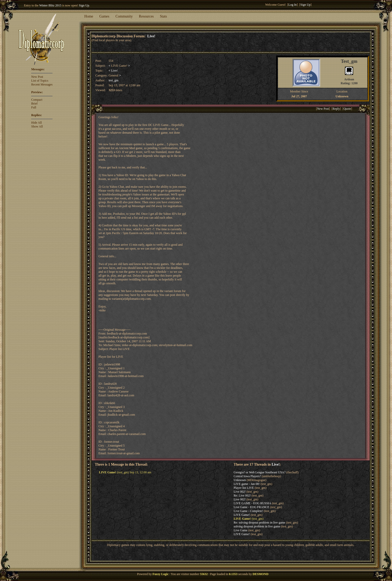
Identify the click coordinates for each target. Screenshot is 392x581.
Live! (151, 36)
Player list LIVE (244, 488)
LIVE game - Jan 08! (247, 484)
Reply (336, 109)
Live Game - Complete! (248, 511)
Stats (163, 16)
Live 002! (240, 492)
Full (34, 107)
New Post (37, 77)
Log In (292, 5)
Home (89, 16)
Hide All (36, 123)
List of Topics (40, 81)
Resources (146, 16)
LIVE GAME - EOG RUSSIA (252, 503)
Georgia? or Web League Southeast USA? (260, 472)
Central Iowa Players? (247, 476)
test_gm (114, 80)
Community (124, 16)
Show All (37, 126)
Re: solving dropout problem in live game (260, 523)
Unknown (240, 480)
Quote (347, 109)
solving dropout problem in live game (257, 526)
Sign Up (84, 5)
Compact (37, 100)
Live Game (241, 530)
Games (104, 16)
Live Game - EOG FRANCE (252, 507)
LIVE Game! (242, 515)
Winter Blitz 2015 (50, 5)
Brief (34, 104)
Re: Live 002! (242, 495)
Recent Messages (42, 84)
